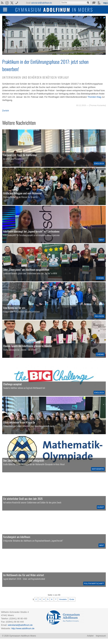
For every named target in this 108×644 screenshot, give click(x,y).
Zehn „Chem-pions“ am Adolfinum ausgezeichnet (26, 269)
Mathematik (98, 469)
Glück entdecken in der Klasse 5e (19, 422)
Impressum (101, 636)
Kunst (101, 507)
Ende (72, 599)
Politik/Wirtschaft (94, 583)
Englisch (99, 163)
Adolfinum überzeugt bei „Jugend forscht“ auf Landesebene (31, 231)
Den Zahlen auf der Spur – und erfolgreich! (24, 460)
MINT (102, 240)
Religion (99, 316)
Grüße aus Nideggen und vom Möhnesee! (23, 193)
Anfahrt (90, 636)
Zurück (6, 111)
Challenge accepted (12, 384)
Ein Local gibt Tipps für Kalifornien (20, 155)
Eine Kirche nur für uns (14, 308)
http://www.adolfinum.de (23, 628)
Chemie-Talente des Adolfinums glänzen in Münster (28, 346)
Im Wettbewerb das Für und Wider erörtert (24, 575)
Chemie (100, 278)
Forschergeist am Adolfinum (17, 537)
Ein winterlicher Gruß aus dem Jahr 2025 (23, 499)
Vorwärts (63, 599)
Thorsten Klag (94, 97)
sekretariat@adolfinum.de (42, 3)
